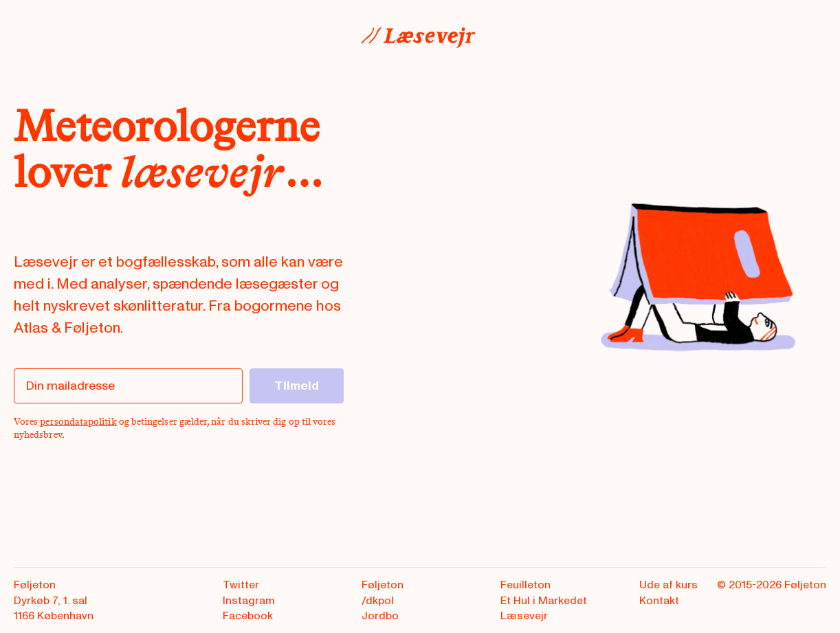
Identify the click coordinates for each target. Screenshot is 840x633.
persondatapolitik (78, 422)
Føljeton (383, 585)
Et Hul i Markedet (544, 601)
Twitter (241, 585)
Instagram (249, 601)
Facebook (248, 616)
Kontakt (659, 601)
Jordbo (380, 616)
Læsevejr (524, 616)
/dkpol (378, 601)
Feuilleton (526, 585)
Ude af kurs (668, 585)
